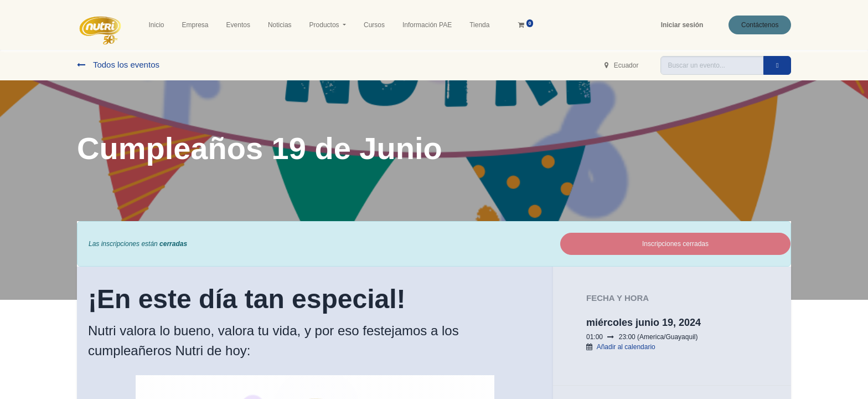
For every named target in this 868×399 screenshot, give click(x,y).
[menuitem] (157, 25)
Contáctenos (760, 25)
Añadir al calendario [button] (626, 347)
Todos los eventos (118, 65)
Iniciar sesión (682, 25)
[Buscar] (777, 65)
